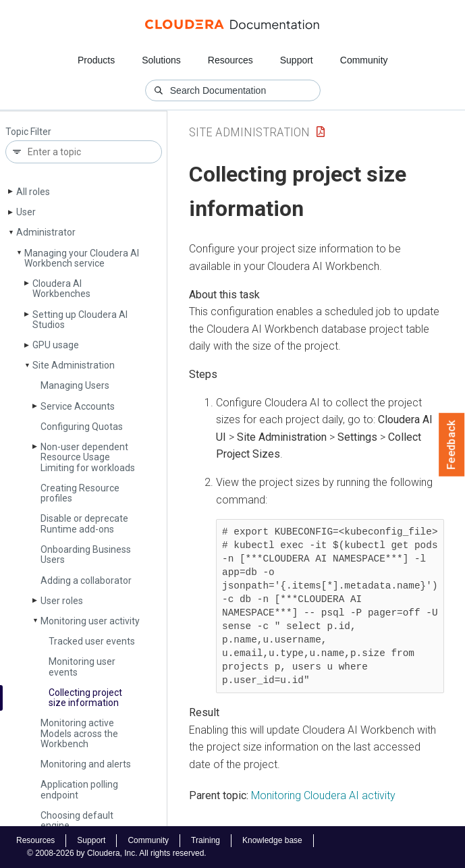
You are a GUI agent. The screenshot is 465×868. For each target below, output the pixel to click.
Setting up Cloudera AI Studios (80, 320)
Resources (230, 60)
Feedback (452, 445)
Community (364, 60)
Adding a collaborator (86, 580)
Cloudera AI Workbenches (61, 289)
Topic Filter (28, 132)
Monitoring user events (82, 667)
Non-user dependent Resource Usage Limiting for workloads (88, 457)
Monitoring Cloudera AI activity (323, 795)
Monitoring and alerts (86, 764)
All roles (33, 192)
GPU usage (56, 345)
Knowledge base (272, 840)
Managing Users (75, 385)
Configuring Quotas (82, 427)
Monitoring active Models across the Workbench (79, 733)
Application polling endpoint (79, 789)
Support (297, 60)
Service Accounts (78, 406)
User (26, 212)
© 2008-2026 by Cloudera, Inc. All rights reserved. (117, 853)
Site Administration (74, 365)
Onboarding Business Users (86, 554)
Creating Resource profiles (80, 493)
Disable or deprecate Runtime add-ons (84, 523)
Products (96, 60)
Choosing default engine (77, 820)
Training (206, 840)
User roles (62, 601)
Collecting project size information (85, 698)
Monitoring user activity (90, 621)
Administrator (46, 232)
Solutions (161, 60)
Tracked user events (92, 641)
